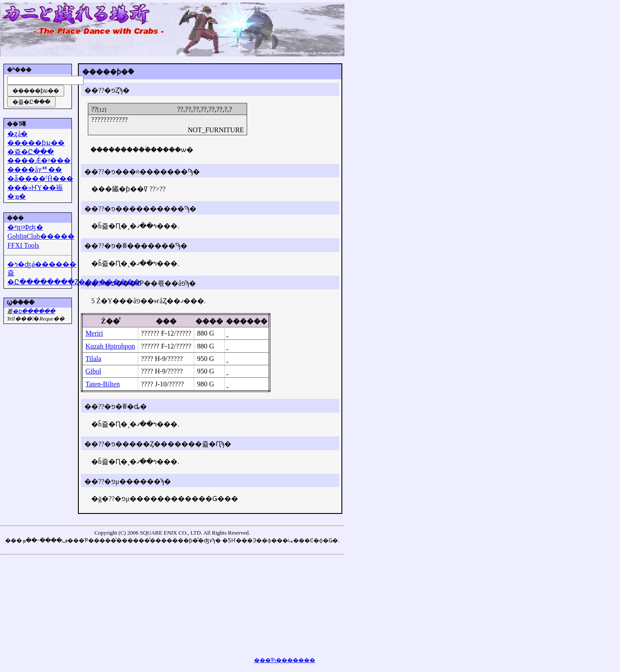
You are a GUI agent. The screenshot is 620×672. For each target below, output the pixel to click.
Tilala (93, 359)
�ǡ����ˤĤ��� (40, 179)
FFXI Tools (23, 245)
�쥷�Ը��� (31, 152)
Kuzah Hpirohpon (110, 346)
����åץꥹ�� (35, 170)
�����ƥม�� (36, 143)
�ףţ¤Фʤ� (25, 227)
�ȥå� (17, 134)
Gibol (93, 371)
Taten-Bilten (102, 384)
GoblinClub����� (41, 236)
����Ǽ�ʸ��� (39, 160)
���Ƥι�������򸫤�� (285, 660)
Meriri (94, 333)
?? (94, 109)
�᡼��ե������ (34, 311)
